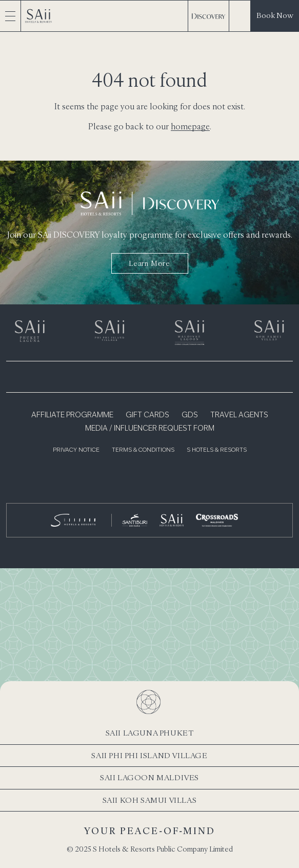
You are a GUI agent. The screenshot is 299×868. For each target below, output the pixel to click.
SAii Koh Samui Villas (150, 800)
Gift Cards (147, 415)
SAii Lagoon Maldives (149, 777)
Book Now (275, 15)
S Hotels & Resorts (217, 450)
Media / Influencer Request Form (150, 429)
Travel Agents (239, 415)
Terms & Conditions (143, 450)
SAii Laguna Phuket (150, 733)
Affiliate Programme (72, 415)
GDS (190, 415)
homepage (190, 126)
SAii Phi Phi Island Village (149, 755)
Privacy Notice (76, 450)
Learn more (149, 263)
